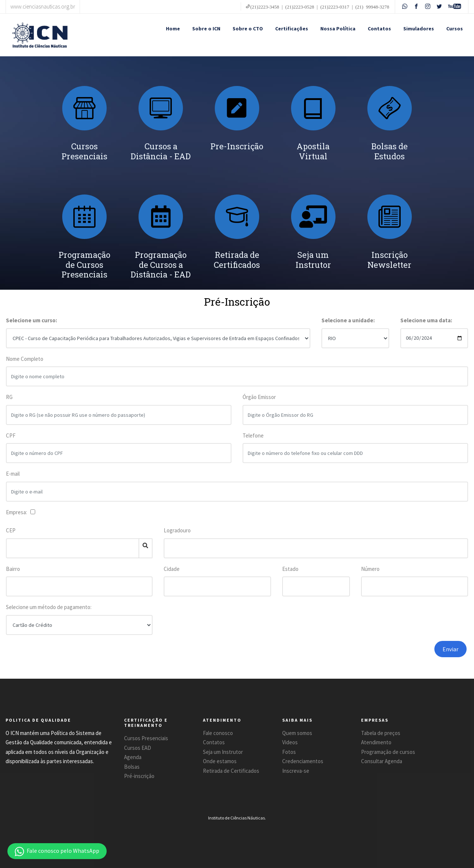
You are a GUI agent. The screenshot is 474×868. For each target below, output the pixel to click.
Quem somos (297, 733)
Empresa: (18, 512)
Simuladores (419, 29)
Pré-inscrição (139, 776)
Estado (290, 569)
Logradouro (177, 530)
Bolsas (132, 767)
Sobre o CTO (248, 29)
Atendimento (376, 742)
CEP (11, 530)
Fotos (289, 752)
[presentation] (360, 655)
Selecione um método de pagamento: (49, 607)
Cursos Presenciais (146, 738)
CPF (11, 440)
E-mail (13, 478)
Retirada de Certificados (231, 771)
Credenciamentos (303, 761)
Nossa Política (338, 29)
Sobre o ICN (206, 29)
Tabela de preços (381, 733)
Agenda (133, 757)
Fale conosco (218, 733)
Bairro (13, 569)
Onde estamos (220, 761)
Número (370, 569)
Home (173, 29)
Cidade (172, 569)
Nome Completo (25, 363)
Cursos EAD (138, 748)
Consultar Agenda (382, 761)
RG (9, 402)
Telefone (253, 440)
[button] (57, 851)
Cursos (455, 29)
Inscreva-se (296, 771)
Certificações (292, 29)
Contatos (379, 29)
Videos (290, 742)
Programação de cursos (388, 752)
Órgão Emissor (259, 402)
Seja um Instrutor (223, 752)
